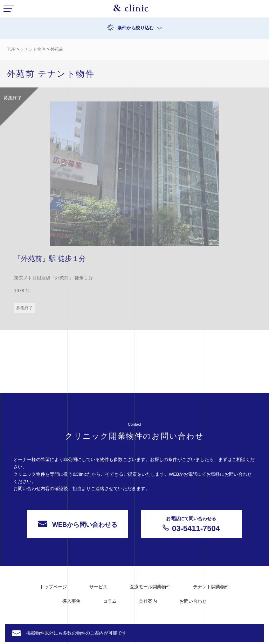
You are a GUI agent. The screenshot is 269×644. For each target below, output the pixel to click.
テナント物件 (33, 49)
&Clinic (131, 10)
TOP (11, 49)
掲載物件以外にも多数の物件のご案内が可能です (76, 633)
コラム (110, 601)
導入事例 (71, 601)
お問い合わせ (193, 601)
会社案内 (148, 601)
